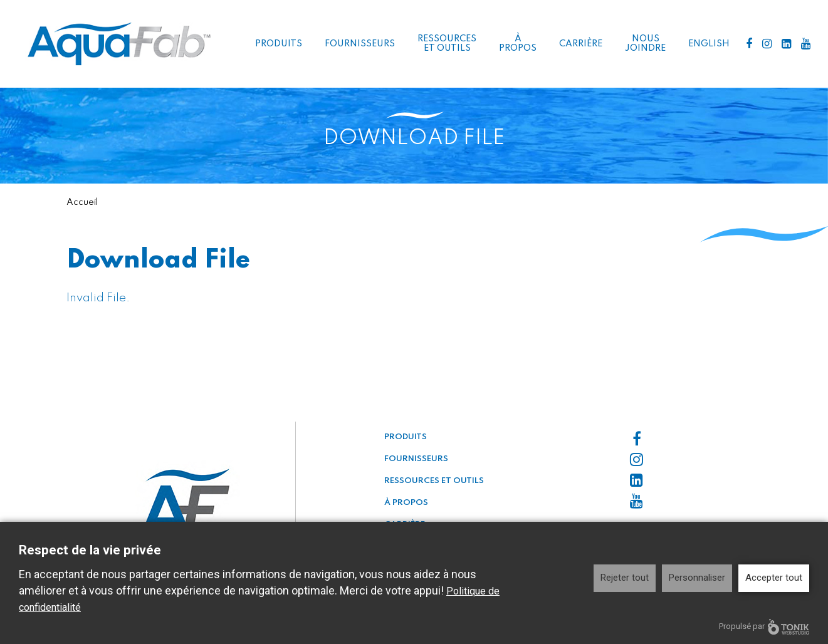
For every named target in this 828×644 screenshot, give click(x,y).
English (709, 44)
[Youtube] (806, 44)
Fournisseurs (360, 44)
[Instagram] (767, 44)
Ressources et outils (447, 44)
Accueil (82, 202)
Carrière (581, 44)
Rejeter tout (625, 578)
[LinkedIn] (786, 44)
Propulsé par (764, 627)
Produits (279, 44)
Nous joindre (645, 44)
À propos (518, 44)
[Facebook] (749, 44)
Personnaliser (697, 578)
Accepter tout (774, 578)
